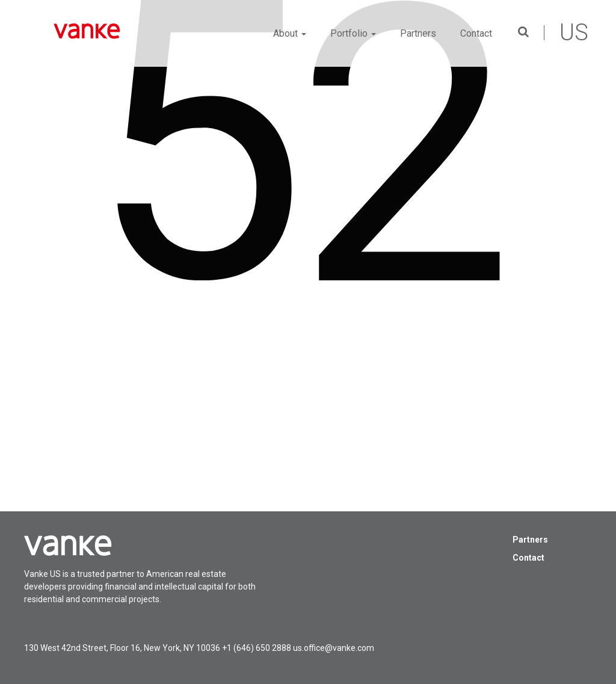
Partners (418, 33)
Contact (476, 33)
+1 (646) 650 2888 (257, 648)
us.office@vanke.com (334, 648)
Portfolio (353, 33)
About (290, 33)
